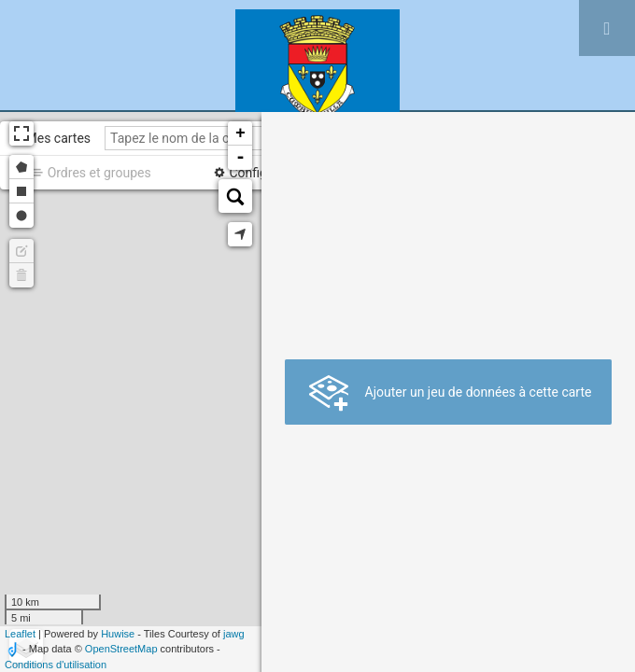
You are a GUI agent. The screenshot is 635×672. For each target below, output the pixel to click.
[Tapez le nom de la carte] (215, 138)
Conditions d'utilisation (56, 665)
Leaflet (20, 634)
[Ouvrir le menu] (607, 28)
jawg (234, 634)
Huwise (118, 634)
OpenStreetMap (121, 649)
